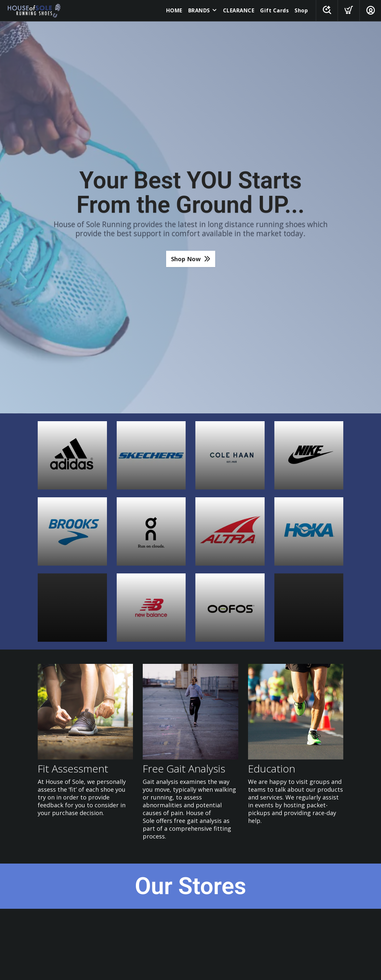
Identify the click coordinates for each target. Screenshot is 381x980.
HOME (174, 10)
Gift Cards (274, 10)
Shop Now (186, 259)
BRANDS (199, 10)
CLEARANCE (239, 10)
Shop (301, 10)
